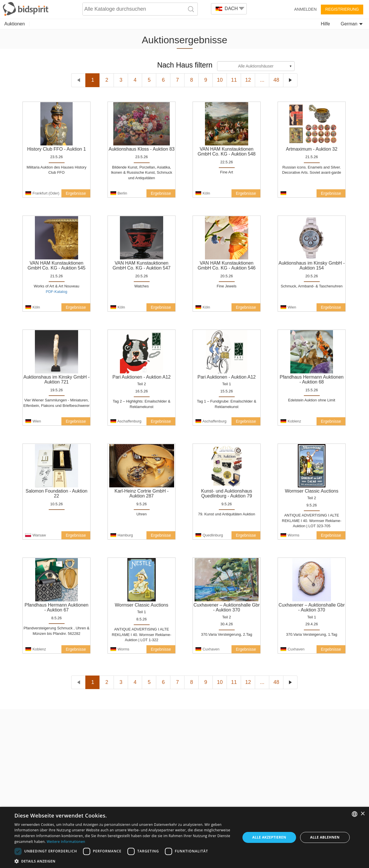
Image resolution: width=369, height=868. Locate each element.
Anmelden (306, 9)
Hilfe (325, 24)
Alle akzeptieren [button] (269, 837)
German (352, 24)
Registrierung (342, 9)
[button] (124, 861)
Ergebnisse (76, 193)
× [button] (363, 814)
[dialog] (184, 837)
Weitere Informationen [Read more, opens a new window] (66, 842)
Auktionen (15, 24)
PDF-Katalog (57, 292)
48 (276, 80)
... (262, 80)
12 (248, 80)
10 (220, 80)
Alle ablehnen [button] (325, 837)
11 (234, 80)
